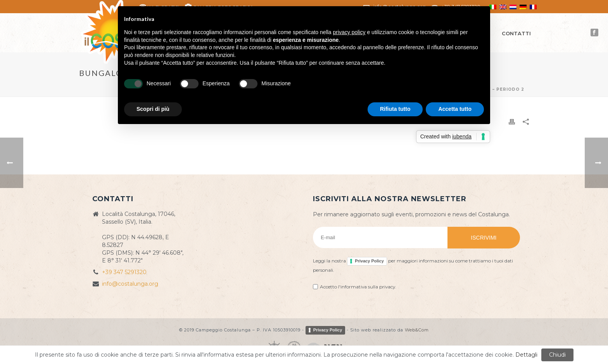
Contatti (516, 33)
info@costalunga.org (130, 284)
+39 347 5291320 (124, 272)
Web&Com (417, 330)
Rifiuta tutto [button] (395, 109)
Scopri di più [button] (153, 109)
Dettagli (526, 355)
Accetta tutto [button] (455, 109)
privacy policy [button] (349, 32)
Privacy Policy (369, 261)
